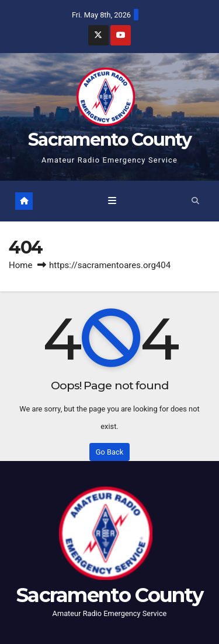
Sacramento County (109, 140)
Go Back (109, 452)
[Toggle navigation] (112, 201)
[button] (195, 201)
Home (20, 265)
